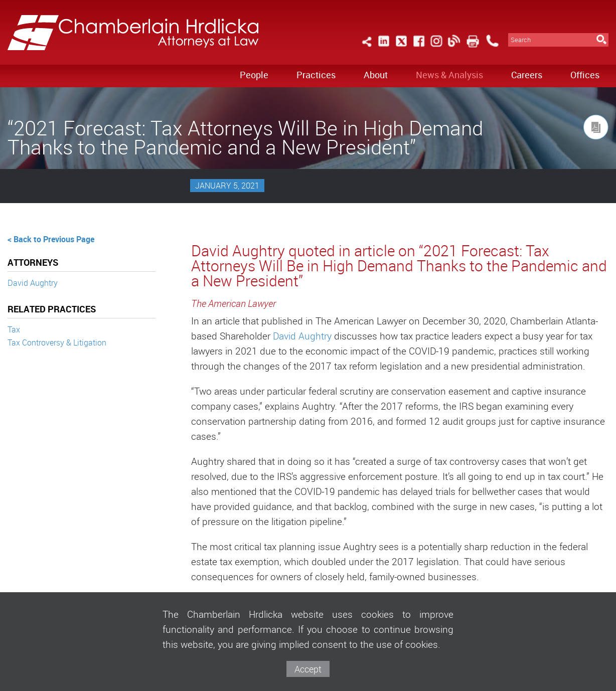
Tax (14, 329)
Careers (527, 75)
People (254, 75)
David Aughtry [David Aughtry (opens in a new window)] (302, 336)
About (376, 75)
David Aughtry (33, 283)
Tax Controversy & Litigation (57, 342)
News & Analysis (449, 75)
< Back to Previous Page (51, 239)
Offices (585, 75)
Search (521, 40)
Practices (316, 75)
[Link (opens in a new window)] (384, 47)
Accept (308, 669)
